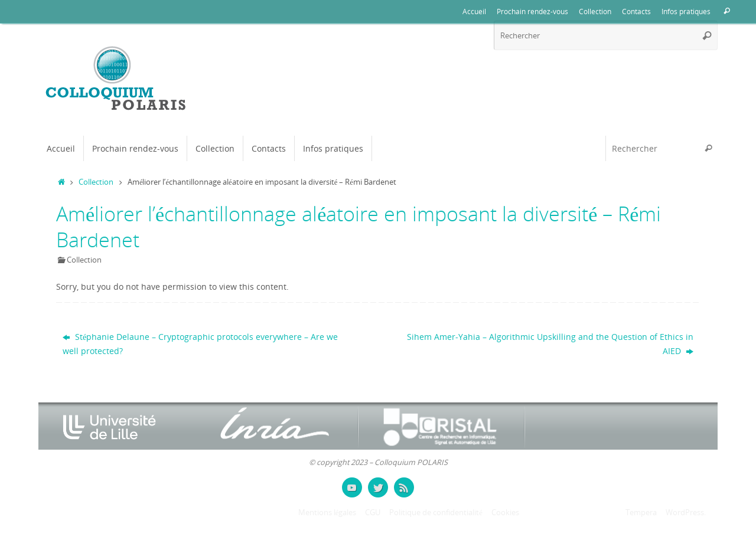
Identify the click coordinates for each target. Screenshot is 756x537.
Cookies (505, 513)
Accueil (474, 11)
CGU (373, 513)
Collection (595, 11)
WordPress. (686, 513)
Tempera (641, 513)
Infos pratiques (686, 11)
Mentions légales (328, 513)
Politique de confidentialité (436, 513)
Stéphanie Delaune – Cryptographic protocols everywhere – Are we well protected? (200, 344)
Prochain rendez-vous (532, 11)
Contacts (636, 11)
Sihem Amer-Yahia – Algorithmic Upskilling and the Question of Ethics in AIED (550, 344)
